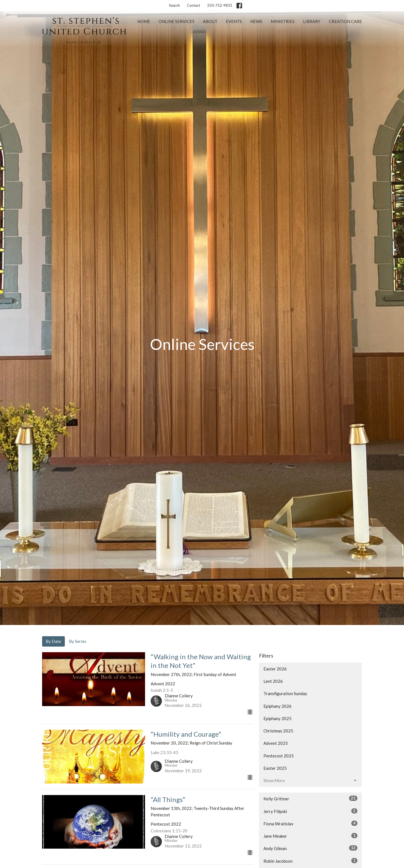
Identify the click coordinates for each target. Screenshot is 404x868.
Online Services (176, 21)
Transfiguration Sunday (285, 693)
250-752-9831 (220, 5)
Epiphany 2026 (277, 706)
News (256, 21)
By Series (78, 641)
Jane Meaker (310, 836)
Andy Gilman (310, 848)
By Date (53, 641)
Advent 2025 (276, 743)
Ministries (283, 21)
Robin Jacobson (310, 861)
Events (234, 21)
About (210, 21)
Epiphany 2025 (277, 718)
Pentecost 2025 (279, 756)
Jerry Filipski (310, 811)
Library (312, 21)
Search (174, 5)
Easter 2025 (275, 768)
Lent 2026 (273, 681)
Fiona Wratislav (310, 823)
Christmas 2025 (278, 731)
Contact (193, 5)
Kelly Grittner (310, 798)
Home (144, 21)
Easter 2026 (275, 669)
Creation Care (345, 21)
